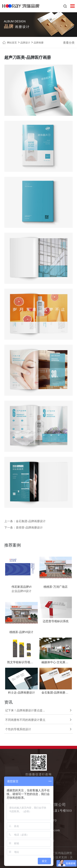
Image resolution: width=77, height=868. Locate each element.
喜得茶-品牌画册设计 (29, 527)
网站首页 (12, 43)
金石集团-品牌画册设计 (31, 521)
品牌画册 (38, 43)
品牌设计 (25, 43)
